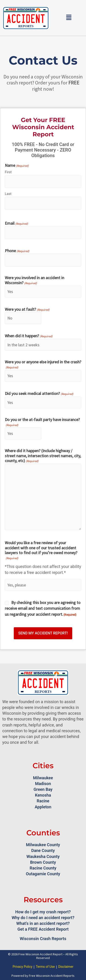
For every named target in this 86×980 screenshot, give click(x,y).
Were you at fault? (27, 310)
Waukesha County (43, 856)
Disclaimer (66, 967)
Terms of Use (45, 967)
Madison (43, 784)
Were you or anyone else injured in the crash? (43, 365)
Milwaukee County (43, 845)
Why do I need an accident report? (43, 918)
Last (8, 194)
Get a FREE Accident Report (43, 929)
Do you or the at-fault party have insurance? (42, 422)
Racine (43, 801)
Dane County (43, 850)
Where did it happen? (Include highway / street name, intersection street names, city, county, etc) (43, 456)
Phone (17, 251)
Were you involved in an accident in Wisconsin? (35, 280)
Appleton (43, 807)
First (8, 172)
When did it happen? (29, 336)
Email (16, 224)
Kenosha (43, 795)
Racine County (43, 868)
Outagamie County (43, 874)
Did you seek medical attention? (39, 394)
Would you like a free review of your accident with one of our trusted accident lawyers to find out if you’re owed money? (41, 550)
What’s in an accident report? (43, 923)
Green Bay (43, 789)
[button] (69, 18)
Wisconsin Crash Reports (43, 939)
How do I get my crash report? (43, 912)
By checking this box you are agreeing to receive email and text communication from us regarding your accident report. (43, 608)
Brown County (43, 862)
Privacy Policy (22, 967)
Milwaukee (43, 778)
